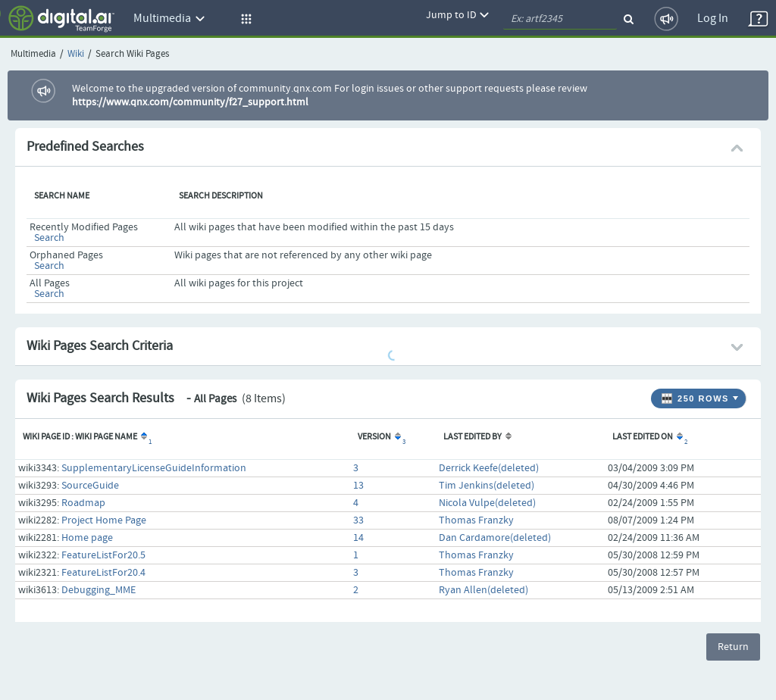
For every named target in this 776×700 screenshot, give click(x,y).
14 (358, 538)
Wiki (76, 54)
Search (49, 238)
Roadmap (83, 503)
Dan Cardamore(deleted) (495, 538)
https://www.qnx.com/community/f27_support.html (190, 102)
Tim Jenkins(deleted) (487, 486)
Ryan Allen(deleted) (483, 590)
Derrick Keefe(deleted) (489, 468)
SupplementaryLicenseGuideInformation (154, 468)
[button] (244, 19)
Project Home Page (104, 520)
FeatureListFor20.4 (103, 573)
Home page (87, 538)
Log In (713, 19)
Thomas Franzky (476, 520)
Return (733, 647)
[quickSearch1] (560, 19)
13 (358, 486)
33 (358, 520)
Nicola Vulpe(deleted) (487, 503)
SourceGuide (90, 486)
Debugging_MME (99, 590)
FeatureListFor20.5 (103, 555)
